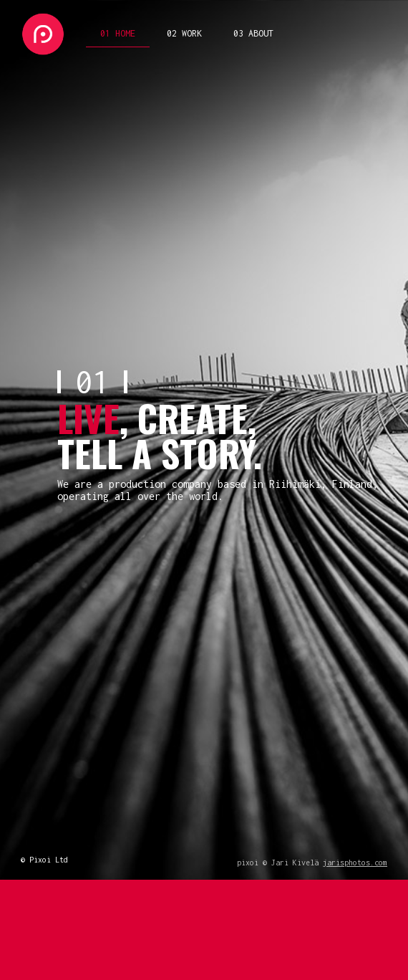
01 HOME (118, 33)
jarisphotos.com (355, 863)
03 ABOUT (253, 33)
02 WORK (184, 33)
